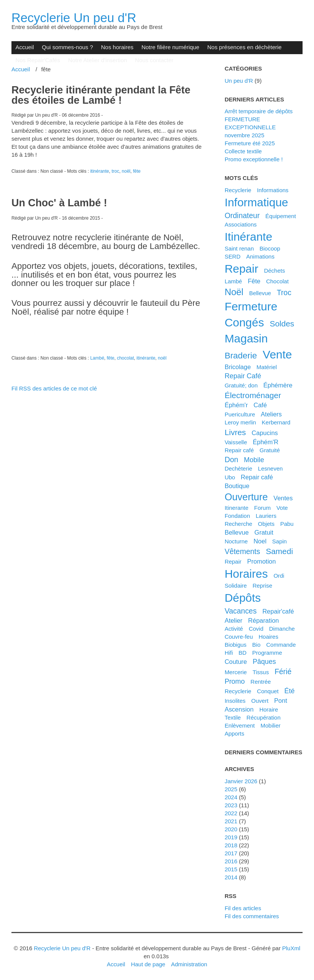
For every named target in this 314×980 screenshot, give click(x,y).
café (260, 405)
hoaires (269, 637)
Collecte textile (243, 151)
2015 (231, 869)
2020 (231, 829)
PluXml (291, 948)
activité (234, 629)
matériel (266, 367)
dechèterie (238, 468)
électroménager (253, 395)
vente (278, 354)
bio (256, 645)
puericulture (240, 414)
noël (126, 171)
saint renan (239, 248)
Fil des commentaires (252, 916)
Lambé (97, 358)
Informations (273, 190)
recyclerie (238, 691)
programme (267, 653)
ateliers (271, 414)
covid (256, 629)
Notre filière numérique (171, 47)
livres (235, 432)
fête (137, 171)
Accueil (24, 47)
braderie (241, 356)
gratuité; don (241, 385)
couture (236, 662)
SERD (233, 256)
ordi (279, 576)
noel (260, 541)
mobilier (271, 725)
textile (233, 717)
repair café (257, 477)
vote (282, 508)
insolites (235, 701)
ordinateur (242, 215)
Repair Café (243, 376)
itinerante (237, 508)
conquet (268, 691)
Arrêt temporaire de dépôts (259, 111)
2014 (231, 877)
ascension (239, 709)
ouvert (260, 701)
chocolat (125, 358)
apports (235, 733)
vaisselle (236, 442)
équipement (281, 216)
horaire (269, 709)
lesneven (270, 468)
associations (241, 224)
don (232, 459)
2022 (231, 813)
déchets (275, 271)
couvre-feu (239, 637)
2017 (231, 853)
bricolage (238, 367)
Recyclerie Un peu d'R (74, 18)
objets (266, 524)
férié (283, 672)
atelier (234, 620)
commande (281, 645)
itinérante (99, 171)
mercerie (236, 672)
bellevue (237, 532)
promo (235, 681)
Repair (233, 561)
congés (244, 322)
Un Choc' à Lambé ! (59, 203)
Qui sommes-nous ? (68, 47)
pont (281, 700)
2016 (231, 861)
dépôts (243, 598)
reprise (262, 586)
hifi (229, 653)
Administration (189, 964)
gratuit (264, 532)
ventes (283, 498)
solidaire (236, 586)
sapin (279, 541)
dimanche (282, 629)
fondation (238, 516)
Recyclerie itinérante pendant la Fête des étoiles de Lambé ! (101, 95)
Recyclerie (238, 190)
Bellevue (260, 293)
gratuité (270, 450)
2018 (231, 845)
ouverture (246, 497)
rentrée (261, 682)
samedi (279, 551)
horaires (246, 574)
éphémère (278, 385)
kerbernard (276, 422)
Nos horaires (117, 47)
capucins (265, 433)
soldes (282, 324)
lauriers (266, 516)
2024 (231, 797)
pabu (287, 524)
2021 (231, 821)
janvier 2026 (241, 781)
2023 (231, 805)
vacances (241, 611)
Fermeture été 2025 (250, 143)
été (289, 691)
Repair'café (278, 611)
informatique (257, 202)
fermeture (251, 306)
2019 (231, 837)
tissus (261, 672)
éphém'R (265, 442)
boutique (237, 486)
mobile (254, 460)
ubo (230, 477)
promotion (262, 561)
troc (115, 171)
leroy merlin (240, 422)
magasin (246, 338)
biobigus (236, 645)
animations (260, 256)
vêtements (242, 551)
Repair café (239, 450)
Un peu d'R (239, 81)
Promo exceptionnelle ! (254, 159)
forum (262, 508)
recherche (238, 524)
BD (242, 653)
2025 (231, 789)
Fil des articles (243, 908)
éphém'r (236, 405)
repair (242, 269)
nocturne (236, 541)
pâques (264, 662)
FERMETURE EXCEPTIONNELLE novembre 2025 (250, 127)
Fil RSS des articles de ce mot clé (54, 388)
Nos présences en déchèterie (244, 47)
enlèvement (240, 725)
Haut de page (148, 964)
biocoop (270, 248)
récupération (263, 717)
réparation (263, 620)
